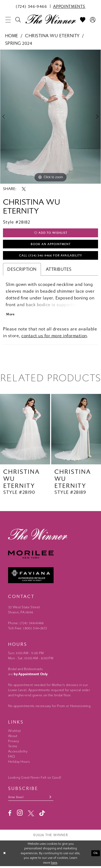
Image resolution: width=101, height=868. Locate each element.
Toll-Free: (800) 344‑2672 (28, 630)
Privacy (13, 743)
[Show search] (18, 20)
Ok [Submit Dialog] (96, 855)
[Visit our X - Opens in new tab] (31, 815)
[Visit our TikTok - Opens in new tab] (42, 815)
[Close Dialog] (5, 855)
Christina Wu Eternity (52, 36)
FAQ (11, 758)
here (54, 865)
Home (12, 36)
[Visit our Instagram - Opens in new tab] (20, 815)
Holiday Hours (19, 763)
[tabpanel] (50, 117)
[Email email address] (32, 799)
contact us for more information (54, 337)
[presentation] (25, 431)
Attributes (59, 270)
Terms (13, 748)
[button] (8, 20)
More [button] (11, 315)
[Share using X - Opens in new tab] (24, 189)
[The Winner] (50, 19)
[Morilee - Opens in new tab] (50, 556)
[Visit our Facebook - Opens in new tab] (10, 815)
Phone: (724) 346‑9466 (26, 625)
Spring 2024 (19, 43)
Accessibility (18, 753)
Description (22, 270)
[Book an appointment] (69, 6)
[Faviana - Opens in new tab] (50, 577)
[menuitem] (31, 6)
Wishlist (14, 732)
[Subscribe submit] (52, 799)
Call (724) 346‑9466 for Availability (51, 257)
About (13, 738)
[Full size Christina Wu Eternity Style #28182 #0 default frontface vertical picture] (50, 117)
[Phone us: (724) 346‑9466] (31, 6)
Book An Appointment (51, 245)
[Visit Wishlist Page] (83, 20)
